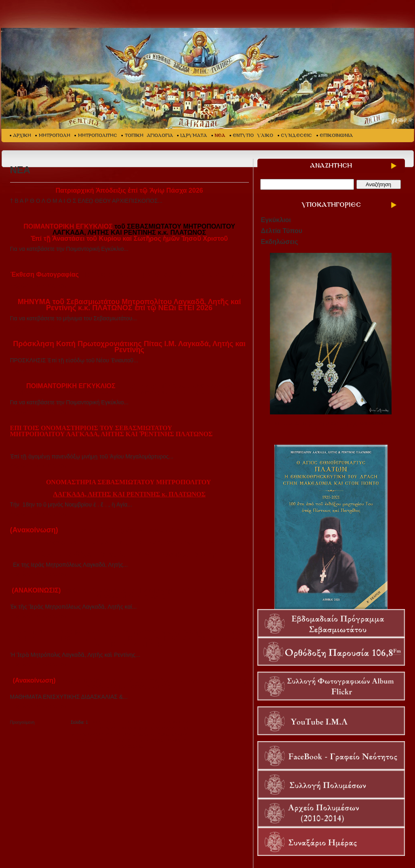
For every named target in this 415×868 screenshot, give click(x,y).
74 (124, 741)
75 (129, 741)
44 (73, 735)
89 (135, 747)
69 (96, 741)
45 (79, 735)
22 (186, 722)
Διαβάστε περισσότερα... (41, 210)
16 (152, 722)
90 (140, 747)
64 (186, 735)
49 (101, 735)
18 (163, 722)
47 (90, 735)
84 (180, 741)
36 (146, 728)
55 (135, 735)
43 (186, 728)
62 (174, 735)
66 (79, 741)
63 (180, 735)
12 (130, 722)
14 (141, 722)
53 (124, 735)
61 (169, 735)
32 (124, 728)
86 (118, 747)
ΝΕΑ (220, 136)
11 (124, 722)
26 (90, 728)
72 (113, 741)
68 (90, 741)
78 (146, 741)
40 (169, 728)
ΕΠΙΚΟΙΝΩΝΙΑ (336, 136)
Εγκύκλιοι (276, 220)
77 (140, 741)
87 (124, 747)
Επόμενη (241, 722)
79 (152, 741)
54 (129, 735)
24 (79, 728)
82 (169, 741)
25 (84, 728)
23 (73, 728)
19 (169, 722)
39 (163, 728)
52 (118, 735)
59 (157, 735)
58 (152, 735)
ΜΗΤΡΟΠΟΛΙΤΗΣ (98, 136)
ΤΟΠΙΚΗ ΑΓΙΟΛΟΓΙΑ (149, 136)
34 (135, 728)
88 (129, 747)
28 (101, 728)
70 (101, 741)
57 (146, 735)
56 (140, 735)
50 (107, 735)
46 (84, 735)
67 (84, 741)
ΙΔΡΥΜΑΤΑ (194, 136)
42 (180, 728)
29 (107, 728)
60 (163, 735)
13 (135, 722)
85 (186, 741)
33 (129, 728)
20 (174, 722)
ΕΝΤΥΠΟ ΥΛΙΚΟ (253, 136)
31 (118, 728)
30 (113, 728)
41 (174, 728)
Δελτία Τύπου (282, 231)
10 (118, 722)
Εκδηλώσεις (280, 242)
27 (96, 728)
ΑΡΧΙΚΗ (22, 136)
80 (157, 741)
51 (113, 735)
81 (163, 741)
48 (96, 735)
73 (118, 741)
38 (157, 728)
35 (140, 728)
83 (174, 741)
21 (180, 722)
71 (107, 741)
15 (146, 722)
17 (157, 722)
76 (135, 741)
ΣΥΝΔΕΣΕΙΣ (296, 136)
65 (73, 741)
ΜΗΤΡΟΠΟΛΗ (55, 136)
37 (152, 728)
